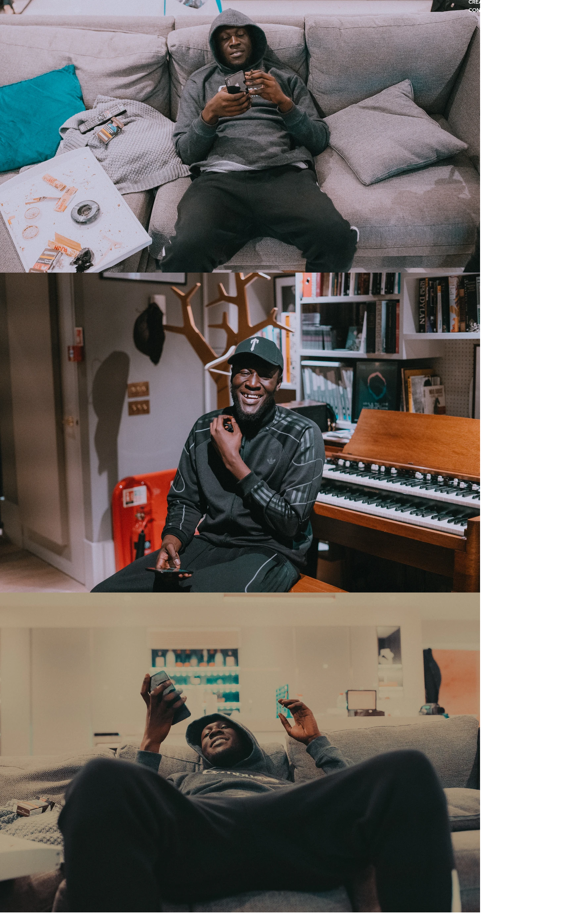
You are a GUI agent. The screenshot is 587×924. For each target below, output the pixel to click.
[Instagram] (288, 919)
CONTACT (481, 10)
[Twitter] (299, 919)
